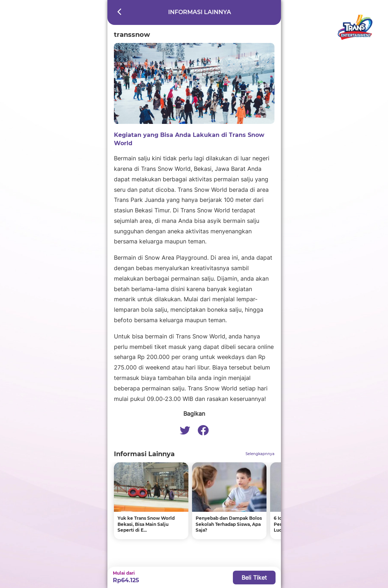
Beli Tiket (254, 578)
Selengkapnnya (260, 454)
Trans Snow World (212, 388)
